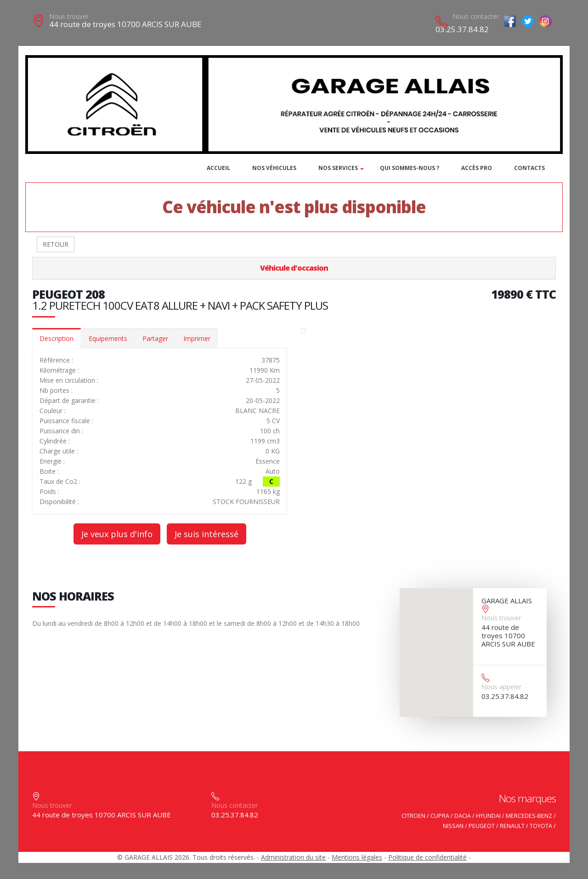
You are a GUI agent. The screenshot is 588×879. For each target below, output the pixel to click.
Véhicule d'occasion (294, 268)
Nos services (338, 168)
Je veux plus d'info (117, 534)
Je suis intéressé (206, 534)
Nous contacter (476, 16)
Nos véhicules (274, 168)
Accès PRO (477, 168)
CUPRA (440, 816)
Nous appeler (501, 687)
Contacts (529, 168)
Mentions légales (357, 857)
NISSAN (453, 826)
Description (57, 338)
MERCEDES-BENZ (529, 816)
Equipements (108, 338)
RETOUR (56, 244)
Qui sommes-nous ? (410, 168)
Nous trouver (69, 16)
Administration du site (293, 857)
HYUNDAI (488, 816)
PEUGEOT (482, 826)
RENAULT (512, 826)
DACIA (463, 816)
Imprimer (197, 338)
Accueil (218, 168)
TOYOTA (541, 826)
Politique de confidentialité (427, 857)
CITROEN (413, 816)
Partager (155, 338)
